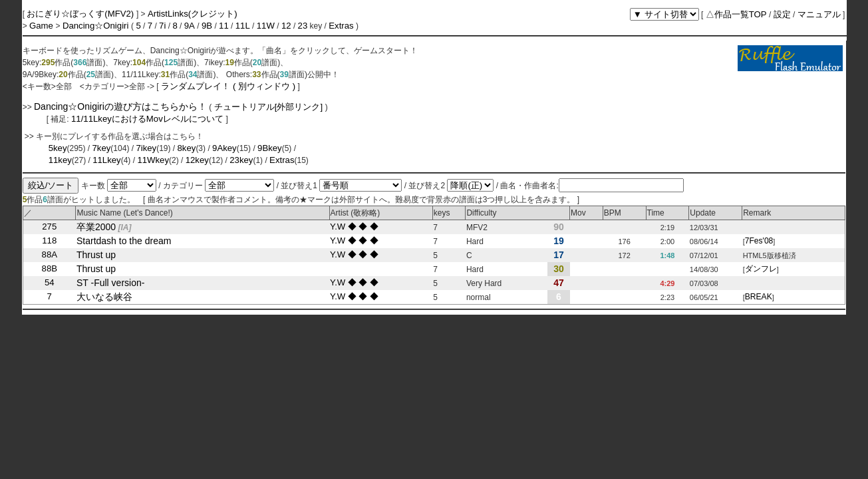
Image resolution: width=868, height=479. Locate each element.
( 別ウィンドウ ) (264, 86)
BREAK (759, 297)
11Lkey (107, 160)
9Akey (224, 148)
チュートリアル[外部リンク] (268, 107)
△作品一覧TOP (736, 14)
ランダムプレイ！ (196, 86)
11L (243, 26)
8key (187, 148)
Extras (341, 26)
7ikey (146, 148)
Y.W (339, 227)
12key (197, 160)
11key (60, 160)
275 (49, 227)
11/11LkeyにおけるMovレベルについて (148, 119)
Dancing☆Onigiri (97, 26)
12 (286, 26)
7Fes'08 (759, 241)
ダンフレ (761, 269)
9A (190, 26)
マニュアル (819, 14)
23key (241, 160)
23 (303, 26)
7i (162, 26)
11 (224, 26)
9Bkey (270, 148)
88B (50, 269)
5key (58, 148)
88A (50, 255)
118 (49, 241)
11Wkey (153, 160)
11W (266, 26)
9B (207, 26)
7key (102, 148)
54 (50, 283)
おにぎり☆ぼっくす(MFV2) (81, 14)
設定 (782, 14)
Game (43, 26)
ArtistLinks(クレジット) (193, 14)
